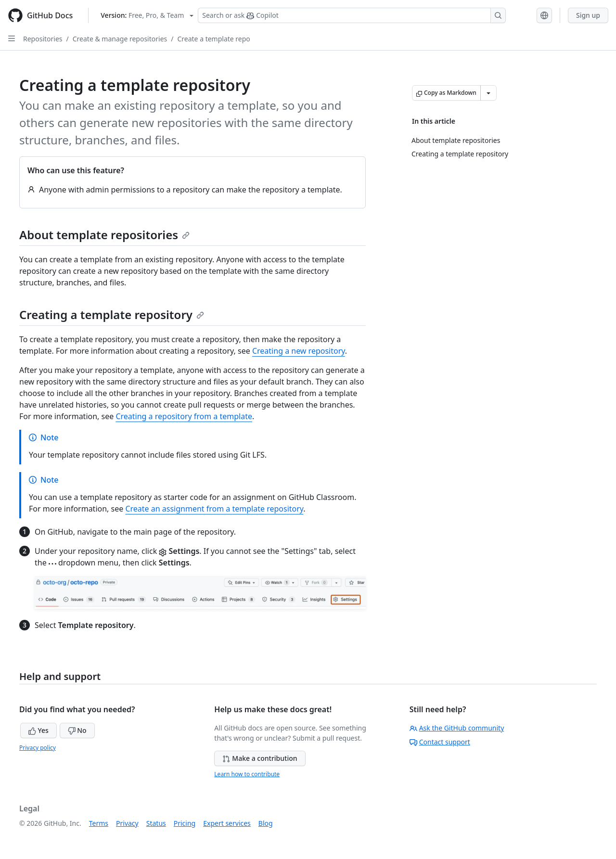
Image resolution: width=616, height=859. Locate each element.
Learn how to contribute (247, 774)
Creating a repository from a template (184, 416)
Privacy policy (38, 748)
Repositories (43, 39)
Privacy (127, 823)
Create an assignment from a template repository (214, 509)
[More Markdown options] (488, 93)
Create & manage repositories (120, 39)
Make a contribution (260, 758)
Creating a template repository (112, 314)
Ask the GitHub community (457, 728)
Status (156, 823)
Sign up (588, 15)
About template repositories (104, 235)
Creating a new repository (299, 351)
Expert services (227, 823)
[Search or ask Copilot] (352, 15)
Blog (266, 823)
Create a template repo (213, 39)
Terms (99, 823)
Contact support (440, 742)
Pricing (185, 823)
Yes (38, 730)
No (77, 730)
